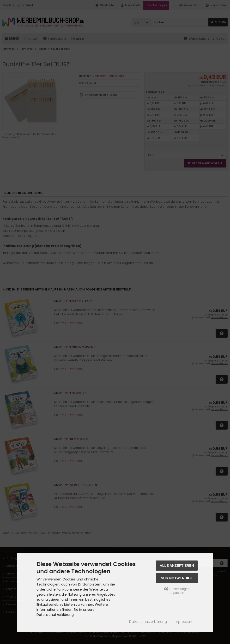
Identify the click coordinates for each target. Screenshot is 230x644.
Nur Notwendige (177, 578)
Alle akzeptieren (177, 566)
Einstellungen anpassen (177, 591)
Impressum (184, 622)
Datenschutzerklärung (148, 622)
